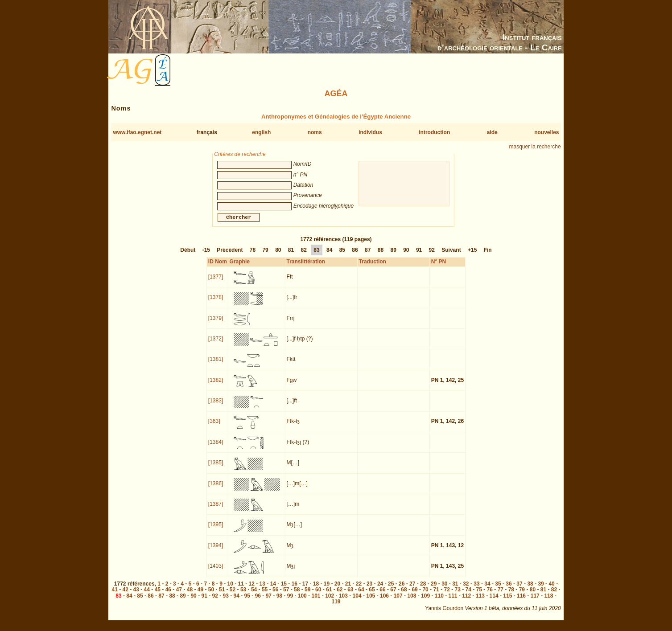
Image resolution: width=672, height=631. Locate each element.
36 (509, 589)
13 (262, 589)
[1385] (216, 468)
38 (530, 589)
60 (318, 595)
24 (380, 589)
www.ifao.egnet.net (137, 132)
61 (329, 595)
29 (434, 589)
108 (412, 601)
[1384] (216, 447)
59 (307, 595)
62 (340, 595)
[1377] (216, 282)
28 (423, 589)
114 (494, 601)
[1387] (216, 509)
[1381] (216, 365)
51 (222, 595)
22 (359, 589)
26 (402, 589)
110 (439, 601)
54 (254, 595)
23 (369, 589)
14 (273, 589)
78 (253, 255)
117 (535, 601)
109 (425, 601)
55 (265, 595)
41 (115, 595)
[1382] (216, 385)
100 (302, 601)
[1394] (216, 551)
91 (419, 255)
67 (393, 595)
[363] (214, 426)
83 (316, 255)
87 (368, 255)
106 (384, 601)
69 (414, 595)
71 (436, 595)
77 (501, 595)
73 (458, 595)
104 (357, 601)
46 (168, 595)
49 (200, 595)
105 (371, 601)
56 (275, 595)
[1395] (216, 530)
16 (295, 589)
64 (361, 595)
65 (372, 595)
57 (286, 595)
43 (136, 595)
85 (342, 255)
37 (519, 589)
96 (258, 601)
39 (541, 589)
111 (453, 601)
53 (243, 595)
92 (432, 255)
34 (487, 589)
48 (190, 595)
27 (412, 589)
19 (327, 589)
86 (355, 255)
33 (476, 589)
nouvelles (546, 132)
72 (447, 595)
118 (548, 601)
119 (336, 607)
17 (305, 589)
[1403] (216, 571)
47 (179, 595)
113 (480, 601)
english (261, 132)
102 (330, 601)
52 (233, 595)
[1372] (216, 344)
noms (315, 132)
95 (247, 601)
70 (425, 595)
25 (391, 589)
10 (230, 589)
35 (498, 589)
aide (492, 132)
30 (444, 589)
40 (551, 589)
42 (126, 595)
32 (466, 589)
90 (406, 255)
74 (468, 595)
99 (290, 601)
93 (226, 601)
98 (279, 601)
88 (381, 255)
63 (350, 595)
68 (404, 595)
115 (507, 601)
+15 (472, 255)
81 (291, 255)
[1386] (216, 489)
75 (479, 595)
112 (466, 601)
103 (343, 601)
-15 (206, 255)
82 (304, 255)
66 (382, 595)
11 (241, 589)
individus (370, 132)
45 (158, 595)
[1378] (216, 303)
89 (393, 255)
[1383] (216, 406)
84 (329, 255)
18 (316, 589)
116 (521, 601)
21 (348, 589)
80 (278, 255)
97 (269, 601)
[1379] (216, 324)
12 (252, 589)
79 (265, 255)
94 (237, 601)
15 (284, 589)
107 (398, 601)
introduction (434, 132)
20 (337, 589)
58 (297, 595)
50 (211, 595)
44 (147, 595)
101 (316, 601)
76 (490, 595)
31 (455, 589)
